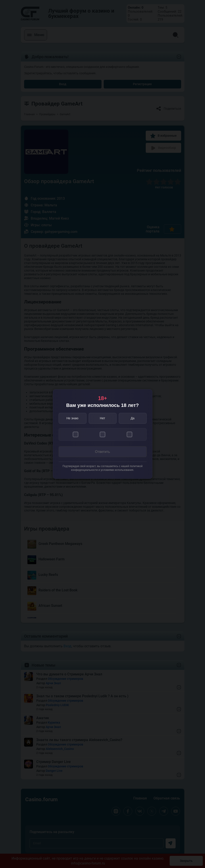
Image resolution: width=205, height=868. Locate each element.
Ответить (102, 452)
